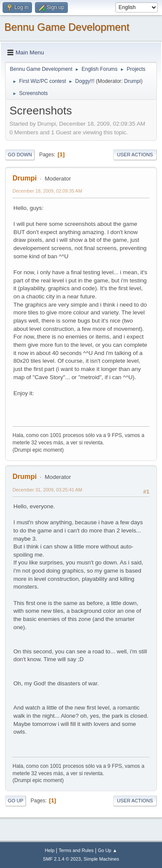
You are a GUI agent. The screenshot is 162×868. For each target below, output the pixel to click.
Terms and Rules (76, 850)
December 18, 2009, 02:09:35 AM (47, 191)
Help (50, 850)
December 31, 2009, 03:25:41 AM (47, 490)
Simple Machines (102, 859)
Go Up (16, 801)
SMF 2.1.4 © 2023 (62, 859)
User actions (135, 155)
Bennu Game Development (67, 27)
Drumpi (132, 81)
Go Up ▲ (107, 850)
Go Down (20, 155)
